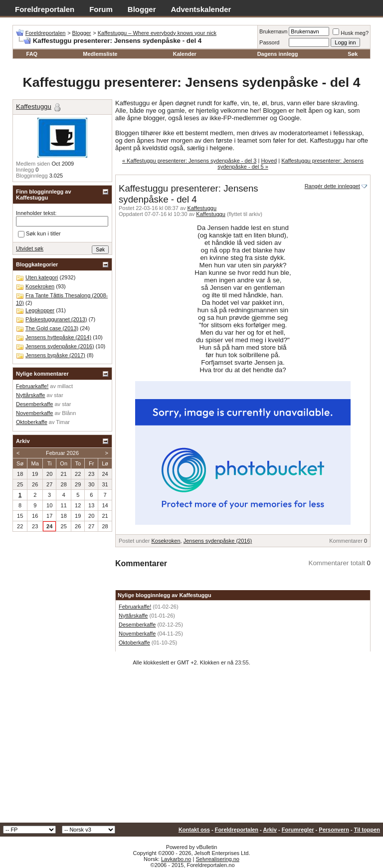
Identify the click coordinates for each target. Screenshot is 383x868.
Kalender (185, 54)
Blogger (142, 9)
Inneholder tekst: (36, 213)
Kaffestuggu (202, 208)
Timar (63, 422)
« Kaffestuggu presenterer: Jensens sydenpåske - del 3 (189, 161)
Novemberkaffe (137, 634)
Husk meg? (351, 33)
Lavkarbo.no (176, 859)
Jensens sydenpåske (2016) (218, 541)
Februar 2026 (62, 453)
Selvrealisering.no (217, 859)
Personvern (334, 830)
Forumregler (298, 830)
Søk (353, 54)
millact (65, 386)
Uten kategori (42, 277)
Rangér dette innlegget (332, 186)
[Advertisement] (191, 748)
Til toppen (367, 830)
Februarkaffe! (135, 607)
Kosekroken (166, 541)
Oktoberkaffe (134, 643)
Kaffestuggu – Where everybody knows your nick (157, 33)
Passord (269, 42)
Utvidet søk (30, 248)
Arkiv (270, 830)
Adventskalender (201, 9)
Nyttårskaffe (133, 616)
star (58, 395)
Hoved (269, 161)
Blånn (69, 413)
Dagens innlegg (278, 54)
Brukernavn (273, 31)
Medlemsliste (100, 54)
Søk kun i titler (39, 234)
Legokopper (40, 310)
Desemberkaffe (137, 625)
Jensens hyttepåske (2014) (58, 337)
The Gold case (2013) (52, 328)
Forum (101, 9)
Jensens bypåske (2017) (55, 355)
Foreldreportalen (45, 9)
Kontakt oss (194, 830)
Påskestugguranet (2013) (56, 319)
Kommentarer (346, 541)
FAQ (32, 54)
